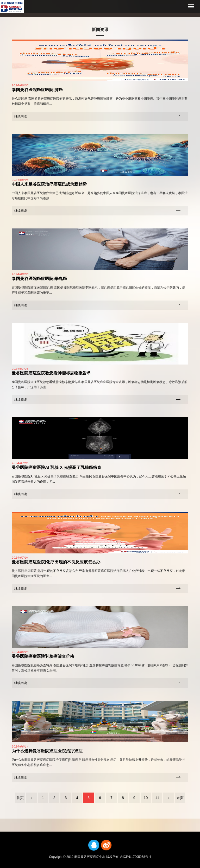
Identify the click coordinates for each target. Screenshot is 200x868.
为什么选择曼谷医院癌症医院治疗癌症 (47, 751)
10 (146, 798)
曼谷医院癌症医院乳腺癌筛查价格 (43, 656)
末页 (180, 798)
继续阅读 (21, 116)
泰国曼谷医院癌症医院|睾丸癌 (39, 279)
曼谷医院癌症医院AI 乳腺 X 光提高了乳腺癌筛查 (57, 467)
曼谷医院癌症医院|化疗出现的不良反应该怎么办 (56, 562)
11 (157, 798)
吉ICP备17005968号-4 (135, 857)
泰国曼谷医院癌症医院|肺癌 (37, 90)
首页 (20, 798)
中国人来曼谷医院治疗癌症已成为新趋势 (49, 184)
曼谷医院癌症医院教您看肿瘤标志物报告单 (51, 373)
